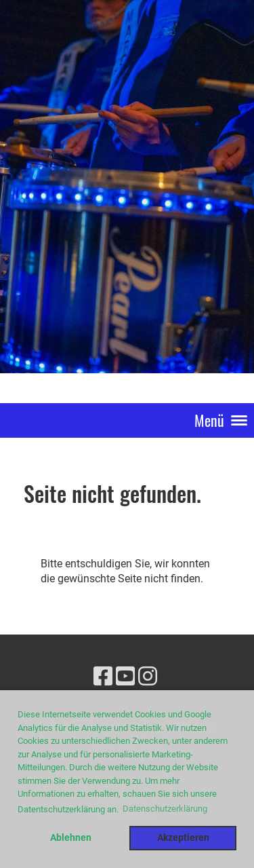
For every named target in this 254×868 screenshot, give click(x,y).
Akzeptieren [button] (183, 838)
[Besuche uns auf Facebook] (103, 677)
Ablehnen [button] (71, 838)
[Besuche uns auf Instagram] (148, 677)
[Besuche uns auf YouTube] (125, 677)
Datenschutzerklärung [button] (165, 809)
